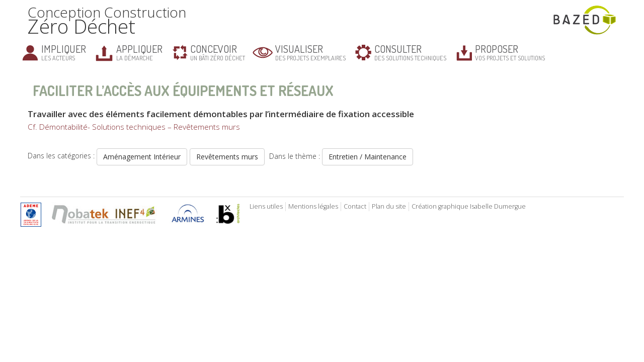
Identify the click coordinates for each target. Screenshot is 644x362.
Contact (355, 206)
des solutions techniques (410, 52)
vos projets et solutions (510, 52)
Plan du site (389, 206)
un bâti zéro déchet (218, 52)
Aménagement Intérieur (142, 157)
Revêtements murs (227, 157)
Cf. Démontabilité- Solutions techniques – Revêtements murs (134, 127)
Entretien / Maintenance (368, 157)
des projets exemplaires (310, 52)
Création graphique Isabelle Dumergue (469, 206)
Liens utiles (266, 206)
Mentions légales (313, 206)
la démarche (139, 52)
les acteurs (64, 52)
